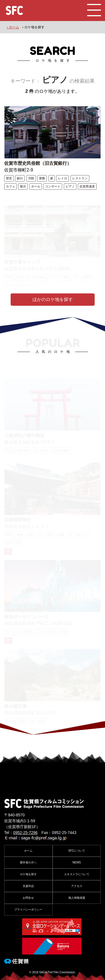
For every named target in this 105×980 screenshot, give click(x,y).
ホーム (28, 851)
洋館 (31, 178)
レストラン (80, 178)
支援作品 (28, 886)
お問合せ (28, 898)
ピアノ (70, 186)
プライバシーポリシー (28, 910)
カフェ (11, 186)
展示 (23, 186)
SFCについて (77, 851)
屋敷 (42, 178)
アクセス (77, 886)
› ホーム (13, 27)
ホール (36, 186)
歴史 (9, 178)
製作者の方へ (28, 862)
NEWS (77, 862)
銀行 (20, 178)
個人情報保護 (77, 898)
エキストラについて (77, 874)
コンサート (53, 186)
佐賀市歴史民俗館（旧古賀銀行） (38, 163)
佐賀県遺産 (87, 186)
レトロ (63, 178)
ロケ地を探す (28, 874)
